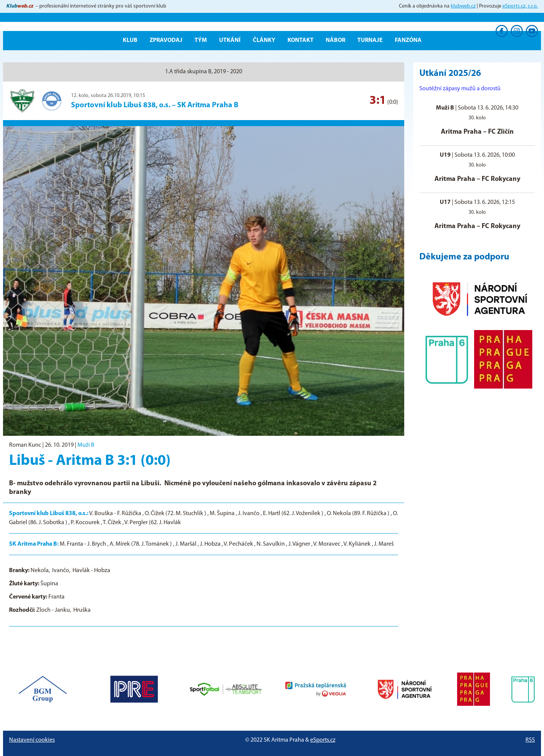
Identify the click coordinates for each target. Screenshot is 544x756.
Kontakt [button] (301, 40)
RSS (530, 740)
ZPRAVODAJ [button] (166, 40)
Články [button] (264, 40)
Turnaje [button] (370, 40)
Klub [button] (130, 40)
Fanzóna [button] (408, 40)
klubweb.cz (463, 6)
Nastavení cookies (32, 740)
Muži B (86, 445)
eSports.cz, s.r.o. (520, 6)
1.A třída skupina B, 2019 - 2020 (204, 72)
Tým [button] (201, 40)
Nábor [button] (335, 40)
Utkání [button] (230, 40)
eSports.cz (323, 740)
